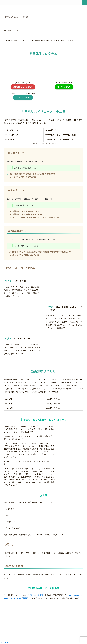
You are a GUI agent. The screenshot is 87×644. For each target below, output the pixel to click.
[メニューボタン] (2, 2)
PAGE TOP (4, 643)
